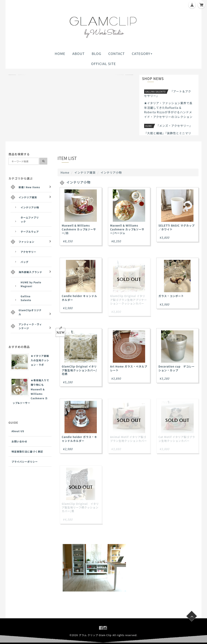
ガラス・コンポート (171, 296)
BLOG (96, 54)
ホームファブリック (30, 219)
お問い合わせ (19, 441)
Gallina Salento (26, 298)
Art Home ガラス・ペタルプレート (129, 368)
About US (18, 431)
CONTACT (117, 54)
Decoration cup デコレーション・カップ (177, 368)
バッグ (25, 262)
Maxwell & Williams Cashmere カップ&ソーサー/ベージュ (127, 229)
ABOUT (79, 54)
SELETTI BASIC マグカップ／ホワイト (177, 227)
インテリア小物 (30, 207)
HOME (60, 54)
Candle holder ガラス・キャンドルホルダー (80, 439)
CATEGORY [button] (142, 54)
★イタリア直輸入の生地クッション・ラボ (40, 360)
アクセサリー (28, 252)
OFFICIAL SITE (103, 64)
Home (65, 172)
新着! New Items (29, 187)
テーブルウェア (30, 232)
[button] (18, 75)
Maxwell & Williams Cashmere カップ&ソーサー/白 (79, 229)
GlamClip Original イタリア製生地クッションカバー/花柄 (79, 370)
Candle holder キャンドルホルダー (80, 298)
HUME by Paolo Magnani (31, 284)
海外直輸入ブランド (30, 272)
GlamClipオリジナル (30, 312)
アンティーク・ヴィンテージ (30, 326)
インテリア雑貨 (85, 172)
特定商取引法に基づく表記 (27, 451)
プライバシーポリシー (25, 462)
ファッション (26, 242)
